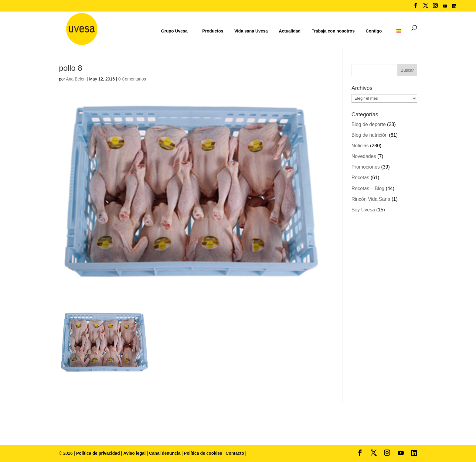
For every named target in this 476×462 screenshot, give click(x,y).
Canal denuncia (165, 453)
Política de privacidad (99, 453)
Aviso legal (134, 453)
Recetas (360, 178)
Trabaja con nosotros (333, 31)
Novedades (364, 156)
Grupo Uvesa (174, 31)
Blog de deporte (369, 124)
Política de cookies (204, 453)
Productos (213, 31)
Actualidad (290, 31)
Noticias (360, 146)
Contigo (374, 31)
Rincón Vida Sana (371, 199)
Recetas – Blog (368, 188)
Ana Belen (76, 79)
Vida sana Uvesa (251, 31)
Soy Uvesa (363, 210)
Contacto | (236, 453)
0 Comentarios (132, 79)
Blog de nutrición (370, 135)
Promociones (366, 167)
